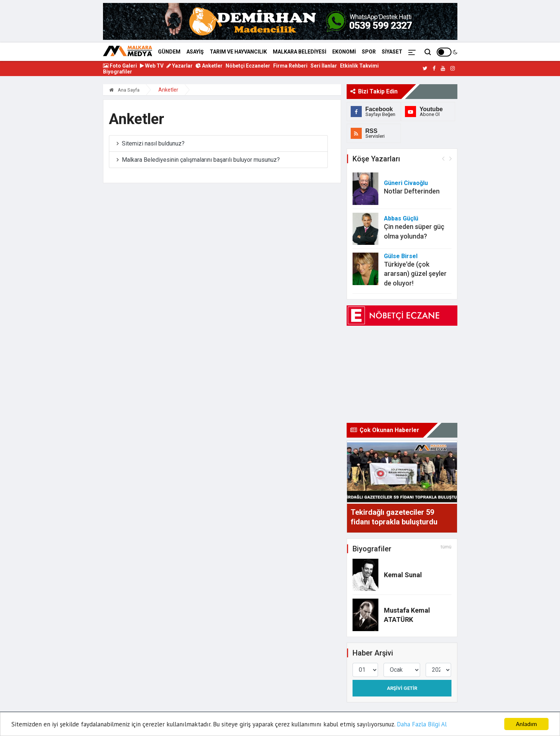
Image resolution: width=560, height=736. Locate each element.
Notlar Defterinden (412, 191)
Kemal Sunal (403, 575)
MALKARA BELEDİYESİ (300, 52)
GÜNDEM (169, 52)
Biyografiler (118, 72)
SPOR (369, 52)
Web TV (152, 66)
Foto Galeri (120, 66)
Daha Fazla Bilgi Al (422, 724)
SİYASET (392, 52)
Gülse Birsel (401, 256)
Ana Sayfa (124, 90)
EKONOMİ (344, 52)
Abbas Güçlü (401, 218)
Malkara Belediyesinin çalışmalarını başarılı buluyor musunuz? (201, 160)
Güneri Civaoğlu (406, 183)
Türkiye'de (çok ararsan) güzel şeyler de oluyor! (415, 273)
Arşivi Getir (402, 688)
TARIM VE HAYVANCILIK (238, 52)
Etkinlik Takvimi (359, 66)
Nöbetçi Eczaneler (248, 66)
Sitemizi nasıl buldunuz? (153, 143)
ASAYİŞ (195, 52)
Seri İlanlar (324, 66)
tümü (446, 547)
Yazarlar (180, 66)
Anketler (209, 66)
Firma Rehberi (290, 66)
